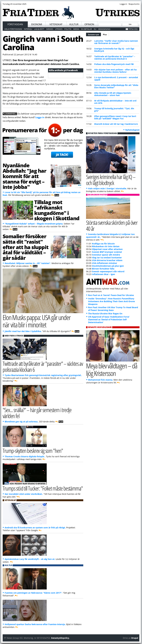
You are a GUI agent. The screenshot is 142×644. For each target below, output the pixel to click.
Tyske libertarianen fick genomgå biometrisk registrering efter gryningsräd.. (43, 375)
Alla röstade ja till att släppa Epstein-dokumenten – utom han (113, 94)
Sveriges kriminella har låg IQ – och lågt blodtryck (114, 50)
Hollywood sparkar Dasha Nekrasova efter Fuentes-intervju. (35, 624)
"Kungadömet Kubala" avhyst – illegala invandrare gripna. (34, 224)
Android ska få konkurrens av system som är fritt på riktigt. (35, 528)
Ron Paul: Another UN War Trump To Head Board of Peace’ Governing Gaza (113, 309)
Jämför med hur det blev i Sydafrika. (23, 331)
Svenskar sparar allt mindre (106, 255)
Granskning (104, 29)
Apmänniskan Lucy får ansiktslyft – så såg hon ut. (30, 559)
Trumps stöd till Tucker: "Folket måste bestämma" (43, 488)
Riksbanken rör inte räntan (106, 246)
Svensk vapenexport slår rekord (108, 271)
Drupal (135, 638)
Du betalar (86, 29)
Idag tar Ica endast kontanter (107, 257)
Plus (105, 35)
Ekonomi (37, 24)
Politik (68, 29)
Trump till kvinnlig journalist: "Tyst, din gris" (114, 110)
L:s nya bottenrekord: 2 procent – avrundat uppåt (116, 79)
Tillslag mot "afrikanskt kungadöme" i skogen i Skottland (57, 210)
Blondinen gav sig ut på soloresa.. (22, 422)
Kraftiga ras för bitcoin (103, 244)
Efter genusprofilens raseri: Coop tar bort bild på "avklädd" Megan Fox (115, 117)
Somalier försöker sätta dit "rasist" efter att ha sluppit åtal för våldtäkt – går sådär (26, 247)
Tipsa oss (133, 29)
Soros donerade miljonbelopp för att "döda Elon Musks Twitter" (116, 86)
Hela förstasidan (13, 29)
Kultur (74, 24)
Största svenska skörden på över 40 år (112, 225)
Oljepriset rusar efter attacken (107, 249)
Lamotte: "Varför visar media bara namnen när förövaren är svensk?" (116, 42)
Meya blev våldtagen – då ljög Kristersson (112, 369)
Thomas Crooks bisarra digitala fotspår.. (25, 456)
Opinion (89, 24)
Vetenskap (56, 24)
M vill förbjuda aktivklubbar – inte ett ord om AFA (115, 102)
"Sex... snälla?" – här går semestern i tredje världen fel (37, 413)
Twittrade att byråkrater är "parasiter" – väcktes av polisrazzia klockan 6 (115, 58)
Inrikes (50, 29)
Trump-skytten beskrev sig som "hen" (33, 451)
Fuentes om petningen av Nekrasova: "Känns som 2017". (33, 593)
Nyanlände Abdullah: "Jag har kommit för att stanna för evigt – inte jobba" (24, 176)
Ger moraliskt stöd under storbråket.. (24, 494)
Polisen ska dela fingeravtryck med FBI (114, 64)
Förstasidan (15, 24)
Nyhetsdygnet (132, 130)
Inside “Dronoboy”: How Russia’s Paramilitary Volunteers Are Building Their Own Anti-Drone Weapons (111, 301)
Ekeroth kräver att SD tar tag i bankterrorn (116, 124)
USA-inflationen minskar (104, 263)
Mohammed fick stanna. (101, 380)
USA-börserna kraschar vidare (107, 260)
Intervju (28, 29)
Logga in (40, 117)
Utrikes (59, 29)
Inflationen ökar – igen (103, 274)
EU (95, 29)
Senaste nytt (94, 34)
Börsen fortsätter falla (103, 269)
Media (76, 29)
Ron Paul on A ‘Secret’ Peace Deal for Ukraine (111, 295)
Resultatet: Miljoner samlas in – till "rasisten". (28, 263)
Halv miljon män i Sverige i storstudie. (107, 188)
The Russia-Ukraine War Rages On (105, 313)
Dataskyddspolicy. (60, 638)
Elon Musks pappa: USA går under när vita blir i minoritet (37, 321)
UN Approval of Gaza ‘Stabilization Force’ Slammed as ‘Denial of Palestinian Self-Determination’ (109, 320)
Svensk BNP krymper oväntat (107, 252)
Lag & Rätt (39, 29)
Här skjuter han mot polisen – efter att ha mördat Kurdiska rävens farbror (115, 71)
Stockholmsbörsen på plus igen (108, 266)
